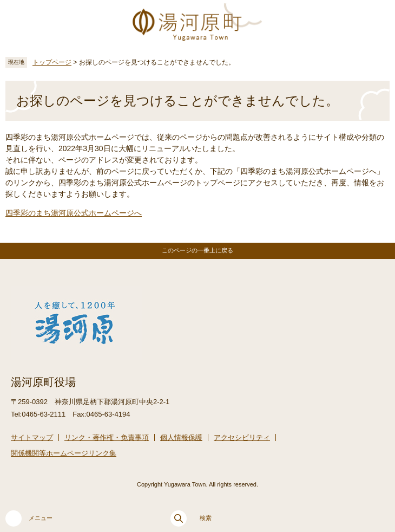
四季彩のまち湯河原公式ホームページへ (74, 213)
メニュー (29, 518)
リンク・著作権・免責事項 (107, 437)
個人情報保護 (181, 437)
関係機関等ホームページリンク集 (64, 453)
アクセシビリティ (242, 437)
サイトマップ (32, 437)
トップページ (52, 62)
